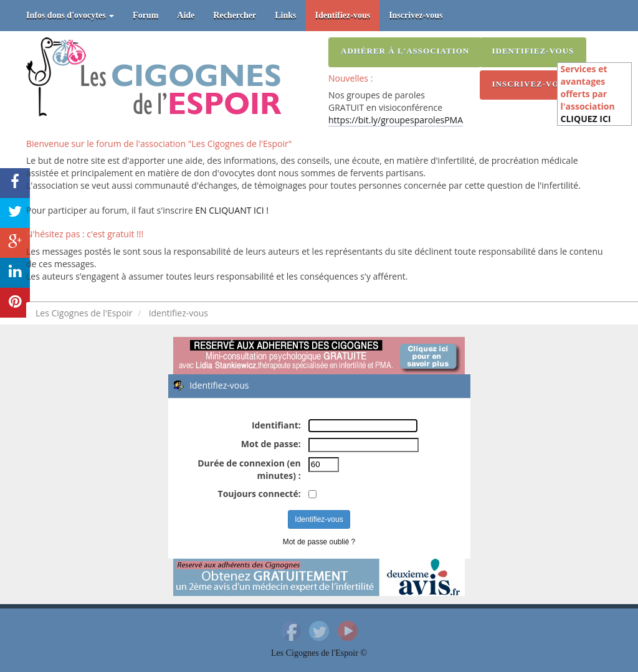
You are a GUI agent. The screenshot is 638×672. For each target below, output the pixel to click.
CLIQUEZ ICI (586, 119)
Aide (186, 15)
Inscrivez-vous (416, 15)
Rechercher (235, 15)
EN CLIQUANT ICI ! (232, 210)
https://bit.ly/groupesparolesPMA (396, 120)
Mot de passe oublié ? (319, 542)
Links (285, 15)
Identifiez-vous (343, 15)
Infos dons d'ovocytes (70, 15)
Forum (145, 15)
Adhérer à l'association (405, 51)
